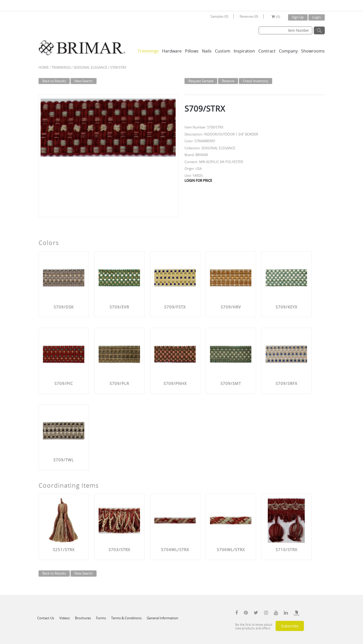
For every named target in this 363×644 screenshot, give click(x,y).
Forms (101, 618)
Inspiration (244, 51)
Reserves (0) (249, 16)
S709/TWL (64, 460)
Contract (267, 51)
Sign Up (298, 17)
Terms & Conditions (126, 618)
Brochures (83, 618)
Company (288, 51)
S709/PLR (119, 383)
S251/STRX (64, 550)
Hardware (172, 51)
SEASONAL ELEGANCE (90, 67)
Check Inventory (256, 81)
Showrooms (313, 51)
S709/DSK (64, 307)
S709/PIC (64, 383)
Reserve (228, 81)
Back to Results (54, 81)
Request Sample (201, 81)
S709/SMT (231, 383)
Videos (65, 618)
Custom (223, 51)
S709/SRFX (286, 383)
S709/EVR (119, 307)
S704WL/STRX (175, 550)
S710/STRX (286, 550)
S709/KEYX (286, 307)
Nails (207, 51)
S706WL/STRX (231, 550)
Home (44, 67)
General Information (163, 618)
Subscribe (290, 626)
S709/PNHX (175, 383)
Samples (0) (219, 16)
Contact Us (46, 618)
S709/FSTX (175, 307)
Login (317, 17)
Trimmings (148, 51)
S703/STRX (119, 550)
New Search (84, 81)
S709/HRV (231, 307)
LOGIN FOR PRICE (198, 181)
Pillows (192, 51)
